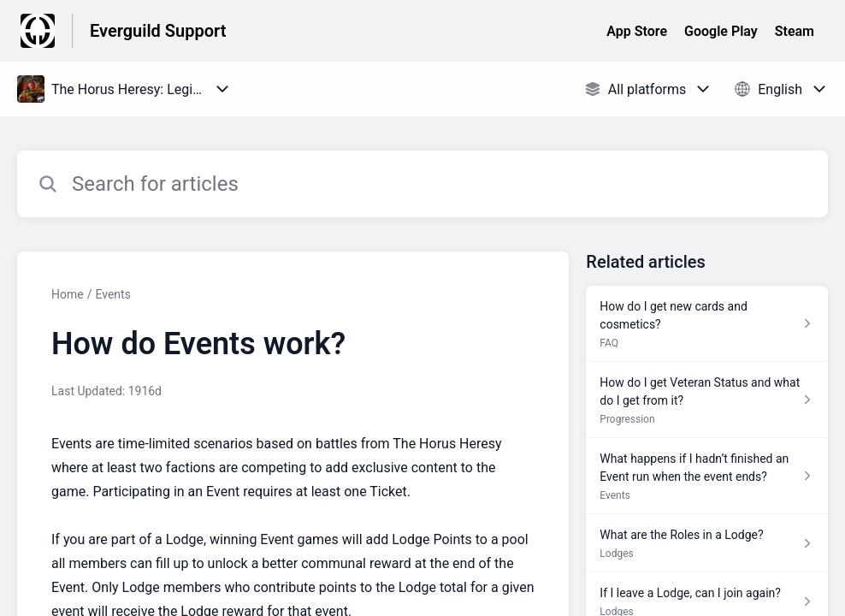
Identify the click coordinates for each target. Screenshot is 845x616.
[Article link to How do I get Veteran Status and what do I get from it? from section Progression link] (707, 400)
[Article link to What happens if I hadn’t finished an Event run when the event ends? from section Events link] (707, 476)
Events (112, 294)
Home (68, 294)
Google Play (721, 31)
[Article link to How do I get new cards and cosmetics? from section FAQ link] (707, 324)
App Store (637, 31)
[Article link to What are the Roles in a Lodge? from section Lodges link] (707, 543)
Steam (795, 31)
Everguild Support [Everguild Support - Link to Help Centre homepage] (158, 31)
